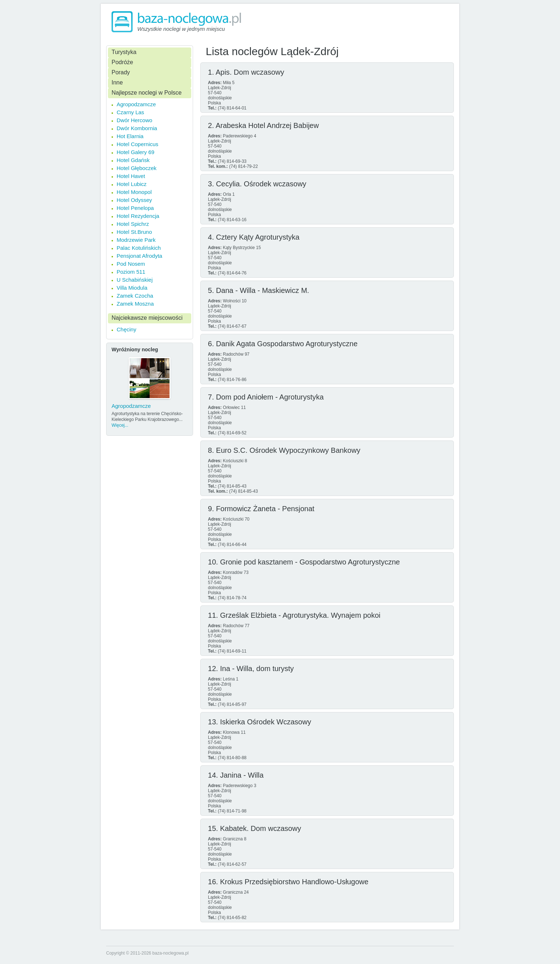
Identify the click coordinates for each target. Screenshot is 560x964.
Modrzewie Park (136, 240)
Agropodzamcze (136, 104)
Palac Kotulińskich (139, 248)
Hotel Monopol (134, 192)
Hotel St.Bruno (134, 232)
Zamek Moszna (135, 304)
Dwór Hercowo (134, 120)
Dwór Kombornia (137, 128)
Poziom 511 (131, 272)
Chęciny (126, 329)
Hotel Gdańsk (133, 160)
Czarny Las (130, 112)
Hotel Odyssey (134, 200)
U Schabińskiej (135, 280)
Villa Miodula (132, 288)
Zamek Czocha (135, 296)
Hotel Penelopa (135, 208)
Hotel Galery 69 (135, 152)
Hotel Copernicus (137, 144)
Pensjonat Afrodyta (139, 256)
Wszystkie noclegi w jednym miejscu (181, 29)
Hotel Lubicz (132, 184)
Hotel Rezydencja (138, 216)
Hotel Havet (131, 176)
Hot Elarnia (130, 136)
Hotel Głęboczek (137, 168)
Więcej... (120, 425)
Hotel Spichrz (133, 224)
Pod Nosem (131, 264)
